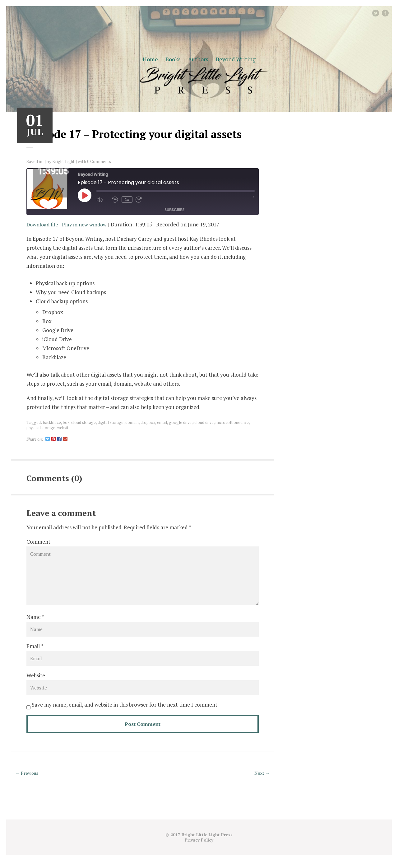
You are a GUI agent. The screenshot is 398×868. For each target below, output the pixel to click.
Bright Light (64, 161)
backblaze (52, 422)
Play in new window (86, 224)
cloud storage (84, 422)
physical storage (41, 427)
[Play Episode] (85, 195)
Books (173, 59)
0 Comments (101, 161)
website (65, 427)
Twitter (379, 13)
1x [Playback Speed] (126, 200)
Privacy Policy (199, 847)
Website (36, 682)
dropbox (149, 422)
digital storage (111, 422)
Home (150, 59)
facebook (388, 13)
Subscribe (174, 209)
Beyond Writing (236, 59)
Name (34, 622)
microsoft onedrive (235, 422)
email (164, 422)
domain (133, 422)
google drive (182, 422)
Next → (261, 780)
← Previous (28, 780)
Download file (43, 224)
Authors (198, 59)
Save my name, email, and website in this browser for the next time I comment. (125, 712)
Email (33, 652)
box (66, 422)
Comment (38, 542)
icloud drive (206, 422)
